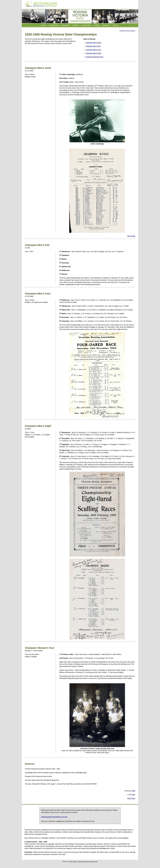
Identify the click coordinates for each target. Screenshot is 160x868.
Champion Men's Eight (93, 53)
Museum (106, 25)
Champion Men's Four (93, 50)
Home (44, 25)
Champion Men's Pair (93, 46)
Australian (66, 25)
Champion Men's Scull (93, 43)
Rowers (115, 25)
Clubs (97, 25)
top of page (131, 236)
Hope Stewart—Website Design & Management (83, 862)
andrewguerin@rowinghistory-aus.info (54, 817)
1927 (133, 795)
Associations (87, 25)
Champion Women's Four (94, 57)
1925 (133, 791)
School (76, 25)
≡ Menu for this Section (127, 31)
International (54, 25)
